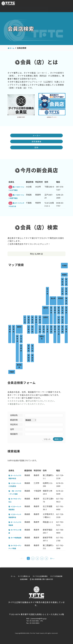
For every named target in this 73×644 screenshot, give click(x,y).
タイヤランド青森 (15, 533)
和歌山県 (42, 338)
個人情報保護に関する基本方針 (43, 581)
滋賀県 (46, 318)
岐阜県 (51, 311)
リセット (47, 440)
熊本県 (17, 339)
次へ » (52, 560)
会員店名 (14, 416)
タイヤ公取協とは (22, 9)
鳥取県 (32, 320)
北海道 (64, 266)
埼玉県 (62, 320)
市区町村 (14, 425)
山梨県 (59, 320)
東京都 (62, 330)
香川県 (32, 349)
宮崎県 (21, 349)
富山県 (53, 299)
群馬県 (59, 311)
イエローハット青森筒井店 (15, 517)
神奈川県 (59, 331)
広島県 (29, 330)
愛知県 (51, 330)
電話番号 (14, 435)
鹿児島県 (19, 367)
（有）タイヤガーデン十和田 (15, 493)
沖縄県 (12, 372)
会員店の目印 (21, 117)
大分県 (21, 339)
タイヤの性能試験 (55, 9)
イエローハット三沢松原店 (15, 486)
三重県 (47, 330)
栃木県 (62, 311)
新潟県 (61, 299)
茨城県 (66, 311)
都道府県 (14, 420)
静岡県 (55, 330)
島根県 (29, 320)
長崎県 (10, 330)
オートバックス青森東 (15, 525)
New (10, 188)
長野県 (55, 311)
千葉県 (66, 330)
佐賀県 (14, 330)
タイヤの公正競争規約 (38, 9)
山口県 (25, 320)
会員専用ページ (65, 3)
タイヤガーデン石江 (15, 501)
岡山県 (32, 330)
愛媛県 (29, 349)
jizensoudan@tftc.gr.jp (39, 620)
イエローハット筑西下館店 (17, 197)
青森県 (64, 275)
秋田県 (62, 282)
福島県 (66, 301)
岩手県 (66, 282)
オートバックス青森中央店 (15, 478)
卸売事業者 (36, 142)
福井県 (46, 308)
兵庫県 (36, 320)
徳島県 (32, 358)
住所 (12, 430)
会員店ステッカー (52, 117)
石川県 (47, 292)
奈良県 (44, 330)
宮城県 (66, 292)
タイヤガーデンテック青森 (15, 549)
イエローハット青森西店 (15, 509)
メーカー (36, 136)
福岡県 (19, 327)
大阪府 (40, 330)
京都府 (40, 320)
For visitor (51, 3)
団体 (36, 148)
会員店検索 (68, 9)
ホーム (11, 9)
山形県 (62, 292)
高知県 (29, 358)
